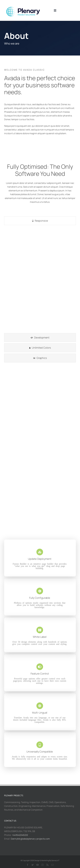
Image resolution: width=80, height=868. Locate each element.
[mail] (52, 865)
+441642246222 (20, 835)
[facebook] (28, 865)
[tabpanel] (40, 280)
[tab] (40, 221)
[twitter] (33, 865)
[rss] (47, 865)
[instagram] (42, 865)
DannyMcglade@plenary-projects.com (30, 839)
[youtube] (38, 865)
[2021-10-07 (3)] (25, 5)
